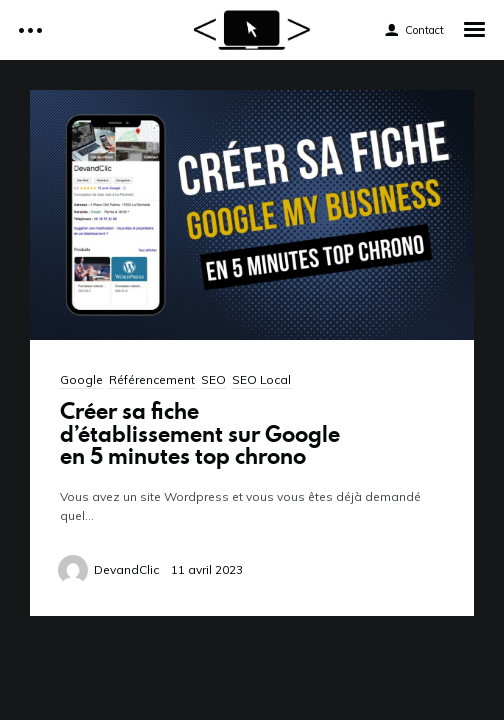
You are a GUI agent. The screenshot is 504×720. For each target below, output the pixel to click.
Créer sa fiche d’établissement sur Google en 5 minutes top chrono (200, 432)
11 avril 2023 (207, 569)
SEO (213, 379)
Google (81, 379)
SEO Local (261, 379)
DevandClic (126, 569)
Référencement (152, 379)
